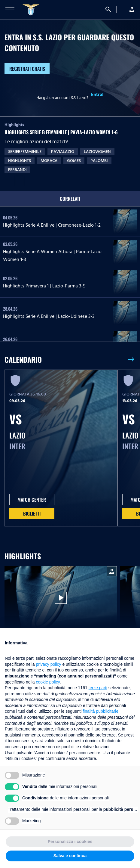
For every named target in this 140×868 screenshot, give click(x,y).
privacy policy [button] (49, 664)
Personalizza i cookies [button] (70, 842)
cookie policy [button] (48, 682)
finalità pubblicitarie (100, 711)
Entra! (97, 95)
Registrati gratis (27, 69)
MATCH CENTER (32, 500)
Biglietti (32, 513)
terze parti (98, 688)
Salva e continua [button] (70, 856)
